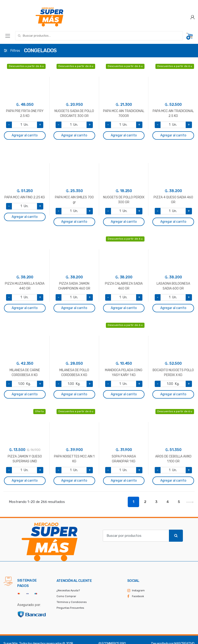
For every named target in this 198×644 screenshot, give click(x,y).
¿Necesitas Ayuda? (68, 591)
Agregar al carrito (25, 135)
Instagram (138, 591)
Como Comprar (66, 596)
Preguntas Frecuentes (70, 608)
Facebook (138, 596)
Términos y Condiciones (72, 602)
